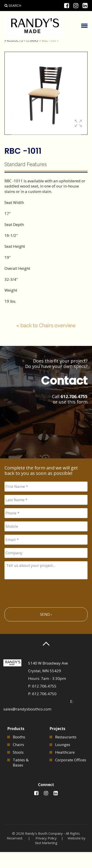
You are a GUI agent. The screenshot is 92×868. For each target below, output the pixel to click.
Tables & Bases (21, 778)
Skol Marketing (46, 859)
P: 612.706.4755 (42, 702)
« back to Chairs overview (46, 341)
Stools (18, 768)
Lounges (63, 761)
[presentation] (39, 607)
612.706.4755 (74, 412)
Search (13, 5)
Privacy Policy (46, 854)
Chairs (32, 56)
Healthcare (65, 768)
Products (14, 56)
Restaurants (66, 753)
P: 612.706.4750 (42, 710)
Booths (19, 753)
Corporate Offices (71, 776)
